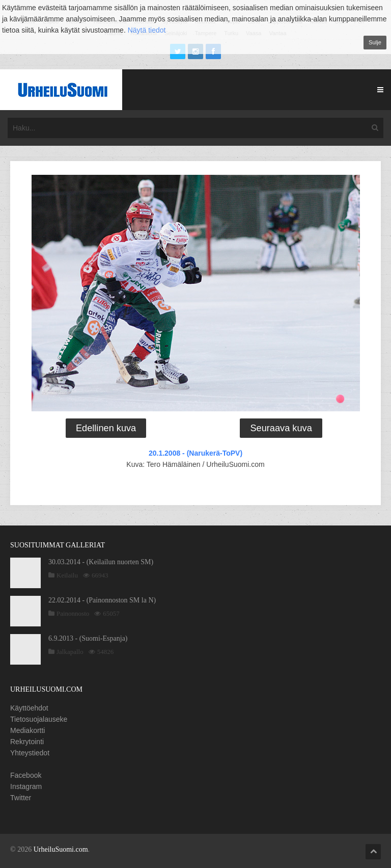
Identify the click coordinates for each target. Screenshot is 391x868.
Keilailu (67, 575)
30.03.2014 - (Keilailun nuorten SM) (101, 562)
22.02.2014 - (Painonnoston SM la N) (102, 600)
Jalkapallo (70, 652)
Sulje (375, 42)
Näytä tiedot (147, 30)
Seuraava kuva (281, 428)
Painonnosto (73, 613)
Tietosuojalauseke (39, 719)
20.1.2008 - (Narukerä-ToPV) (195, 453)
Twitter (21, 798)
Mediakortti (27, 730)
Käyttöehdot (29, 708)
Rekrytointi (27, 742)
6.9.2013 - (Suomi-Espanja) (88, 638)
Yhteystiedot (30, 753)
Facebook (26, 775)
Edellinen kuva (106, 428)
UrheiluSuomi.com (61, 849)
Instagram (26, 786)
